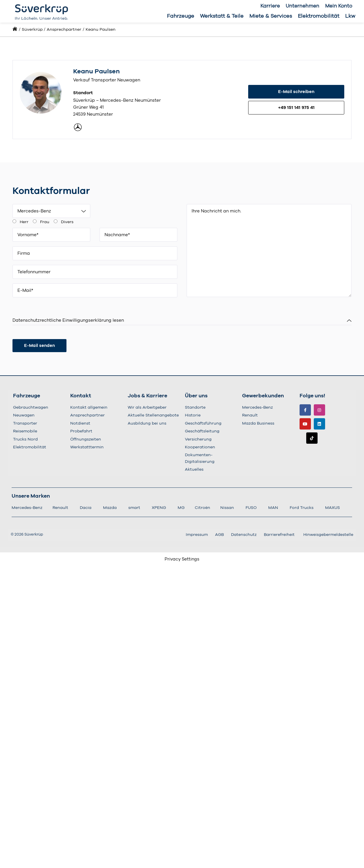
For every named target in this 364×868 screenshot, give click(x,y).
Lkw (350, 16)
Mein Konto (339, 6)
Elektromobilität (319, 16)
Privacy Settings (182, 559)
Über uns (196, 396)
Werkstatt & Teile (222, 16)
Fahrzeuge (181, 16)
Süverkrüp (32, 30)
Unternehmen (302, 6)
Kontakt (81, 396)
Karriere (270, 6)
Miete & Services (271, 16)
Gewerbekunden (263, 396)
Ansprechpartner (64, 30)
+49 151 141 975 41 (296, 108)
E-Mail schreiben (296, 92)
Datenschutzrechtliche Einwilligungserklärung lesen (68, 320)
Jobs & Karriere (147, 396)
